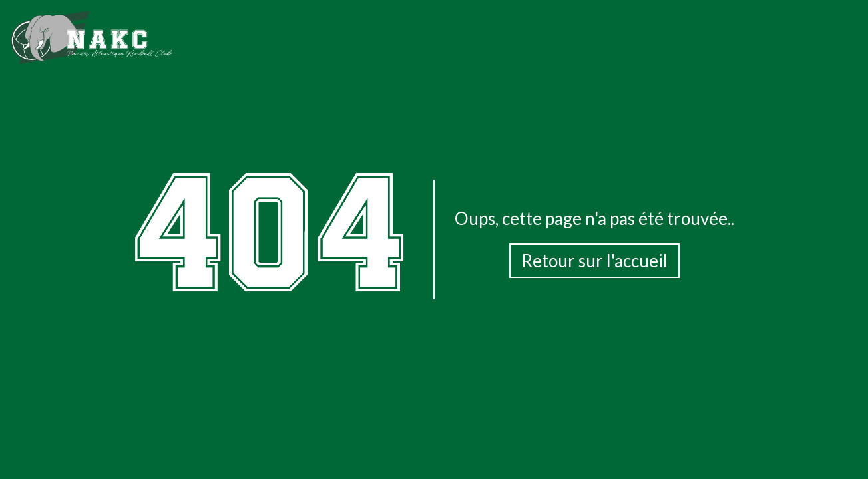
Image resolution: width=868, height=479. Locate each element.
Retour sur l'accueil (594, 261)
